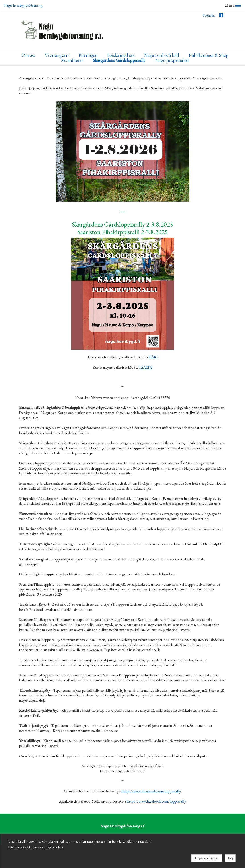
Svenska (209, 5)
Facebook (221, 5)
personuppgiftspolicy (48, 847)
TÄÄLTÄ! (146, 357)
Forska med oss (121, 45)
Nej (230, 858)
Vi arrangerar (57, 45)
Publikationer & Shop (209, 45)
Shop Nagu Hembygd (166, 825)
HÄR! (153, 346)
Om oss (28, 45)
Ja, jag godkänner (207, 858)
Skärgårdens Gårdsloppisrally (119, 50)
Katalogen (88, 45)
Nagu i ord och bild (162, 45)
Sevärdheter (72, 50)
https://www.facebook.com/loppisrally (151, 780)
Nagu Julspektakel (172, 50)
